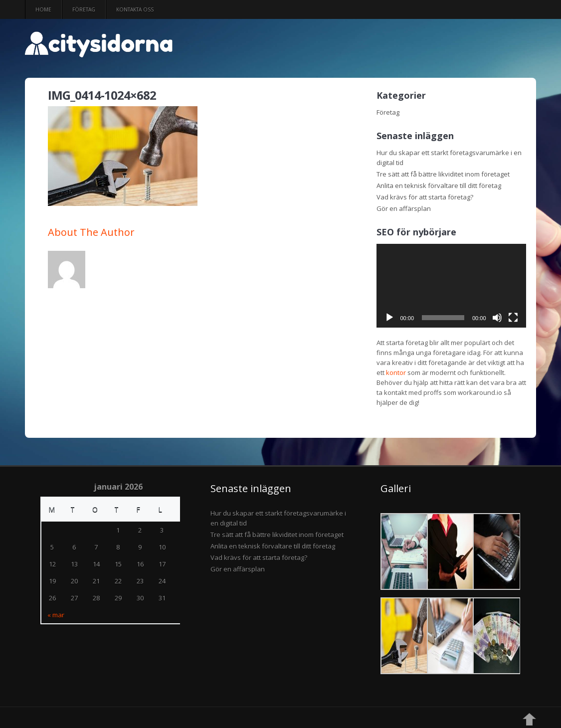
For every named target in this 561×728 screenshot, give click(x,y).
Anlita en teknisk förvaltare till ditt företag (439, 185)
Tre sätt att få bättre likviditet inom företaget (443, 174)
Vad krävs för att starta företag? (425, 197)
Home (43, 9)
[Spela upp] (389, 318)
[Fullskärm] (513, 318)
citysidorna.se (212, 49)
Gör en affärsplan (404, 208)
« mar (56, 615)
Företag (84, 9)
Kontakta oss (135, 9)
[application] (451, 286)
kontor (396, 372)
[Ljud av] (497, 318)
